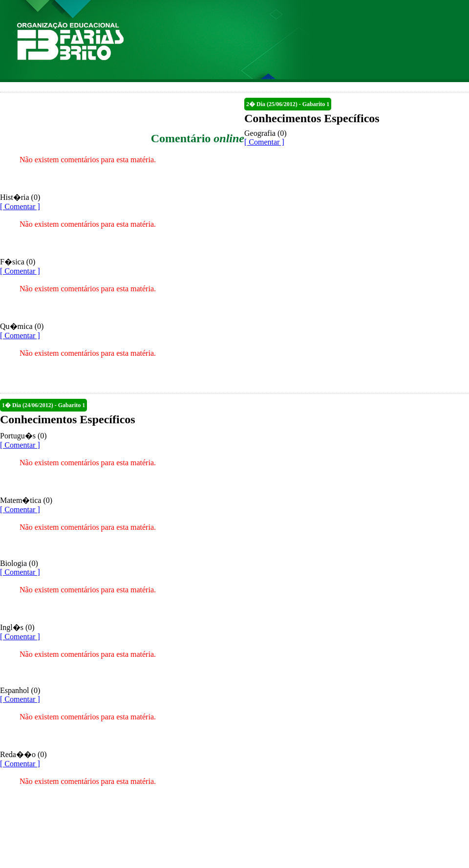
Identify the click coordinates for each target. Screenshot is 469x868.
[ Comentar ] (264, 142)
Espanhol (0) (20, 690)
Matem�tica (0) (26, 500)
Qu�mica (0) (22, 326)
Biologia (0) (19, 563)
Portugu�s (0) (23, 436)
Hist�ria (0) (20, 197)
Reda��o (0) (23, 754)
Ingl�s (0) (17, 627)
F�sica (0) (18, 262)
